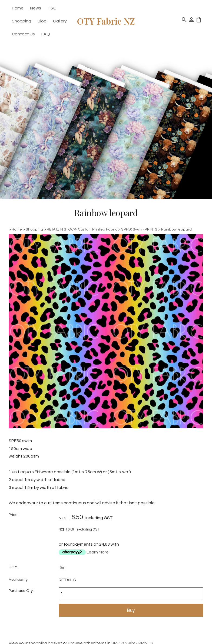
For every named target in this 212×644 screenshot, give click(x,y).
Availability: (19, 580)
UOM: (14, 567)
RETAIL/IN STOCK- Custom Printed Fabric (82, 229)
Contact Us (23, 34)
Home (18, 8)
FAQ (46, 34)
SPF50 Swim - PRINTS (139, 229)
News (36, 8)
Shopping (21, 21)
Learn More (98, 552)
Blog (42, 21)
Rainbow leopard (176, 229)
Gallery (60, 21)
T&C (52, 8)
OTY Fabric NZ (106, 21)
